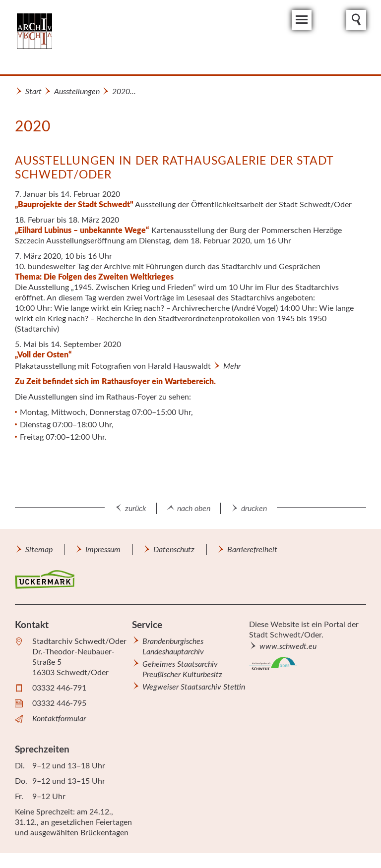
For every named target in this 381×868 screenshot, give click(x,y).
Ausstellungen (77, 92)
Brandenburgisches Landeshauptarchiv (173, 647)
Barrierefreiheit (252, 550)
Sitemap (39, 550)
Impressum (103, 550)
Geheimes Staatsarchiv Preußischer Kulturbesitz (182, 669)
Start (33, 92)
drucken (254, 509)
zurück (136, 509)
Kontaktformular (59, 719)
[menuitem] (39, 550)
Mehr (232, 366)
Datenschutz (174, 550)
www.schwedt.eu (288, 646)
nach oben (194, 509)
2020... (124, 92)
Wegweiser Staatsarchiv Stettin (194, 687)
